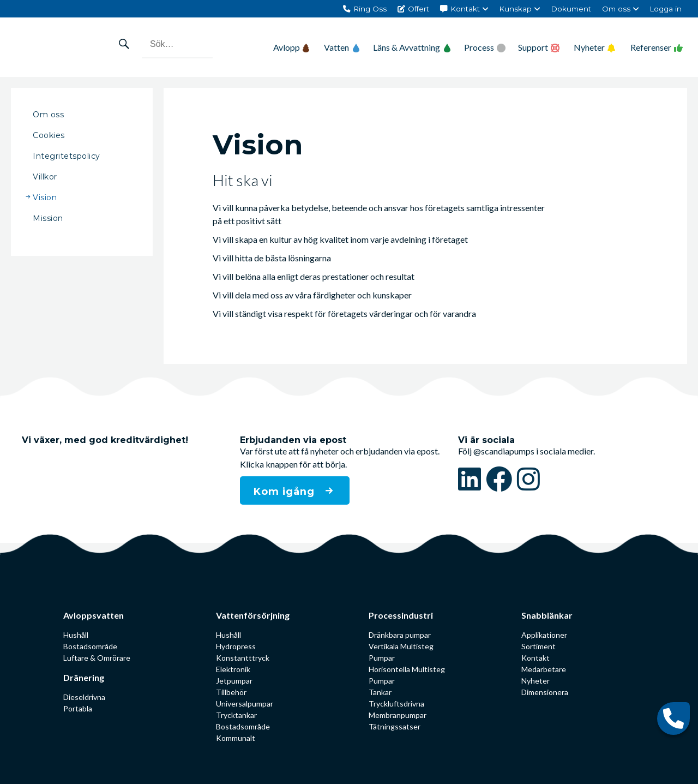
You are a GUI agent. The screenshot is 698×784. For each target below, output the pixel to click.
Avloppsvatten (94, 615)
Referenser (651, 47)
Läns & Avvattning (412, 47)
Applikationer (544, 635)
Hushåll (76, 635)
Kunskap (515, 9)
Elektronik (233, 669)
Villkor (45, 177)
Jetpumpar (234, 681)
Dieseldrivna (84, 697)
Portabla (78, 708)
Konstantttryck (243, 658)
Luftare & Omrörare (97, 658)
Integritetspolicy (67, 156)
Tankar (380, 692)
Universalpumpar (245, 704)
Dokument (571, 9)
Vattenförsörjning (253, 615)
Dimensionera (545, 692)
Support (533, 47)
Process (479, 47)
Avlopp (291, 47)
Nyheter (589, 47)
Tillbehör (231, 692)
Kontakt (465, 9)
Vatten (342, 47)
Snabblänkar (547, 615)
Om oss (616, 9)
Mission (48, 218)
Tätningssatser (395, 726)
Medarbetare (544, 669)
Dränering (84, 677)
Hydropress (236, 646)
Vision (45, 198)
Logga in (666, 9)
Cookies (49, 135)
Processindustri (401, 615)
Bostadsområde (90, 646)
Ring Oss (370, 9)
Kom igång (286, 492)
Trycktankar (236, 715)
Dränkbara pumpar (400, 635)
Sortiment (538, 646)
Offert (419, 9)
